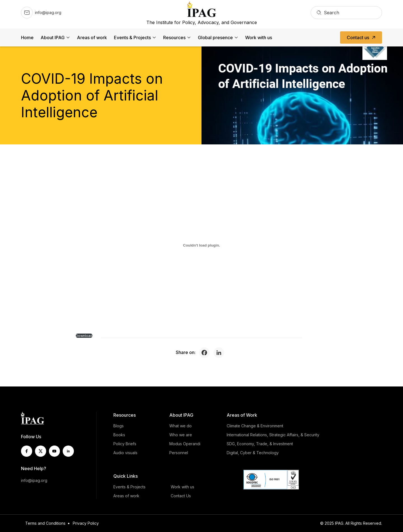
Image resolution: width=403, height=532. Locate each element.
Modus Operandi (185, 444)
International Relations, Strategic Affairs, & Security (273, 435)
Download (84, 336)
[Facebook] (206, 353)
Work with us (259, 38)
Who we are (181, 435)
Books (119, 435)
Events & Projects (132, 38)
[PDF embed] (201, 245)
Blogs (119, 426)
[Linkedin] (220, 353)
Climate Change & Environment (255, 426)
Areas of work (92, 38)
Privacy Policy (86, 523)
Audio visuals (125, 453)
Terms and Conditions (45, 523)
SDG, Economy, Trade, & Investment (260, 444)
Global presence (215, 38)
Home (27, 38)
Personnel (179, 453)
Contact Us (181, 496)
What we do (181, 426)
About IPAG (53, 38)
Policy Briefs (125, 444)
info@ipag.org (34, 480)
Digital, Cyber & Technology (253, 453)
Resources (174, 38)
